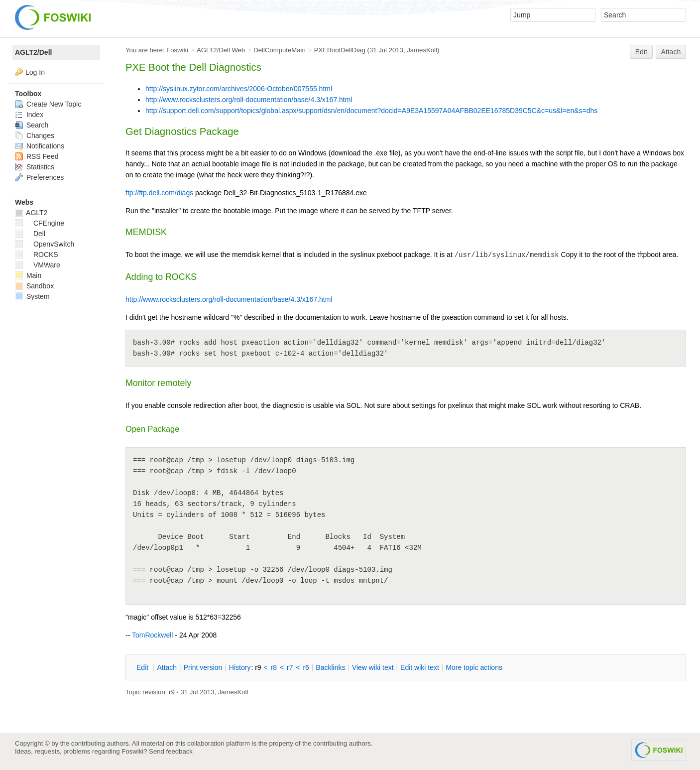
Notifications (40, 146)
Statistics (35, 167)
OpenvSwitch (45, 244)
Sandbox (34, 286)
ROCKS (37, 255)
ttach (167, 667)
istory (240, 667)
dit (143, 667)
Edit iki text (420, 667)
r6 (306, 667)
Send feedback (171, 751)
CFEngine (40, 223)
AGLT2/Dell (33, 52)
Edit (641, 52)
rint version (203, 667)
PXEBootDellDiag (340, 50)
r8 (274, 667)
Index (29, 115)
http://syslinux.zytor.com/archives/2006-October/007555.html (239, 89)
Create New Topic (48, 104)
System (32, 296)
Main (28, 275)
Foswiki (177, 50)
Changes (35, 135)
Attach (671, 52)
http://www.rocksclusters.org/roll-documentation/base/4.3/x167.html (249, 100)
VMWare (38, 265)
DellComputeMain (280, 50)
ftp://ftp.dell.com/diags (159, 193)
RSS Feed (37, 156)
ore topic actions (474, 667)
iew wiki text (373, 667)
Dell (30, 234)
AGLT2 (31, 213)
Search (32, 125)
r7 (290, 667)
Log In (35, 72)
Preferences (39, 177)
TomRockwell (152, 635)
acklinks (330, 667)
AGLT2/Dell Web (221, 50)
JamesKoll (422, 50)
